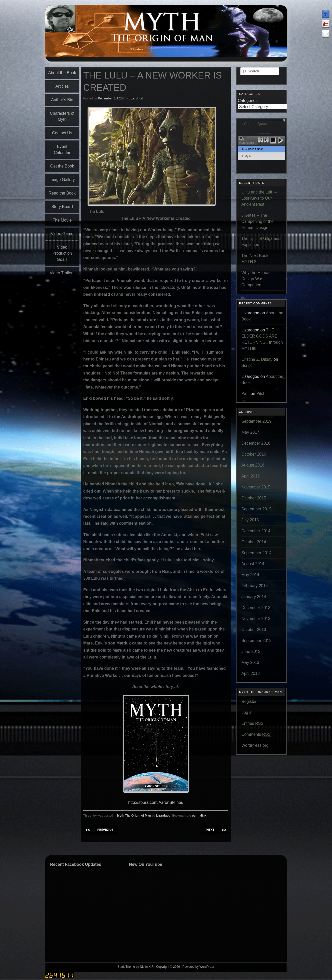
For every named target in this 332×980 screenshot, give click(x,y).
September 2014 (256, 553)
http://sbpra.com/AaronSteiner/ (156, 802)
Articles (62, 86)
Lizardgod (136, 98)
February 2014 (255, 586)
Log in (247, 712)
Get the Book (62, 166)
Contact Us (62, 133)
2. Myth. (247, 156)
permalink (199, 816)
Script (247, 365)
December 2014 (256, 531)
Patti (245, 394)
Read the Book (62, 193)
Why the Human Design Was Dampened (256, 279)
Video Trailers (62, 273)
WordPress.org (255, 745)
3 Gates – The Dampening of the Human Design (257, 221)
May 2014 (250, 575)
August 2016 (253, 465)
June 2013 (251, 652)
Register (249, 701)
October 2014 (254, 542)
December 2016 (256, 443)
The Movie (62, 220)
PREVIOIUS (105, 830)
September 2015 (256, 509)
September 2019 (256, 421)
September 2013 (256, 641)
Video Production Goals (62, 253)
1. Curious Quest (252, 149)
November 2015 (256, 487)
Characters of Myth (62, 116)
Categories (248, 101)
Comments (256, 734)
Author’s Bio (62, 100)
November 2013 (256, 619)
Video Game (62, 234)
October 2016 (254, 454)
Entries (252, 724)
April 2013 (251, 673)
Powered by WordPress (199, 967)
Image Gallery (62, 180)
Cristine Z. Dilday (257, 359)
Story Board (62, 207)
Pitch (261, 394)
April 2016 (251, 476)
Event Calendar (62, 150)
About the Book (62, 73)
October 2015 (254, 498)
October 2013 (254, 630)
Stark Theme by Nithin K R (136, 967)
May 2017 (250, 432)
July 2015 (250, 520)
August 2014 (253, 564)
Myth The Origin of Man (134, 816)
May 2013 (250, 662)
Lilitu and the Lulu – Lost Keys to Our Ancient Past (259, 198)
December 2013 (256, 608)
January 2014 (254, 597)
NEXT (210, 830)
